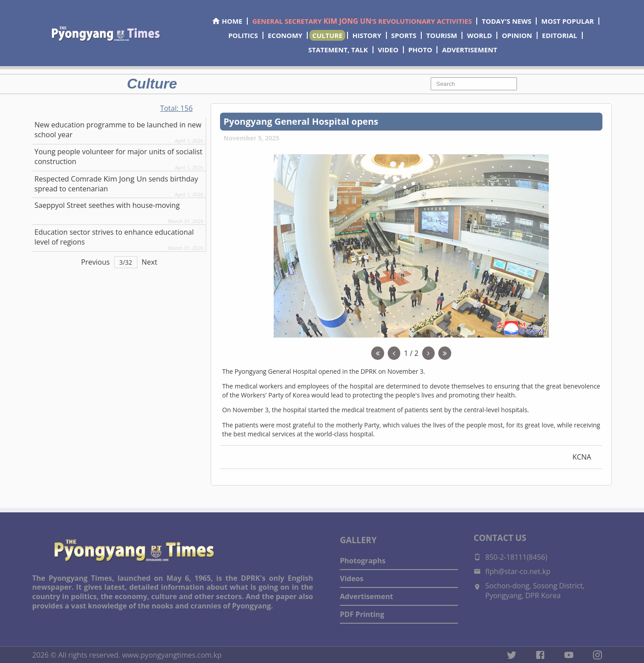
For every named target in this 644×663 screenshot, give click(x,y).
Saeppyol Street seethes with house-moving (107, 205)
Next (150, 262)
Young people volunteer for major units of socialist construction (118, 156)
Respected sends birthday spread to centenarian (116, 184)
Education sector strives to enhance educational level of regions (114, 237)
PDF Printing (362, 614)
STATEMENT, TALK (338, 50)
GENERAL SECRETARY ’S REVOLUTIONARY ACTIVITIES (362, 21)
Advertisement (366, 596)
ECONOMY (285, 35)
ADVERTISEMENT (469, 50)
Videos (352, 579)
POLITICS (243, 35)
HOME (227, 21)
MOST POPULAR (568, 21)
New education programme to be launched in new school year (118, 130)
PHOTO (420, 50)
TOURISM (442, 35)
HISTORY (367, 35)
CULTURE (327, 35)
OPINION (517, 35)
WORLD (479, 35)
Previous (95, 262)
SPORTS (404, 35)
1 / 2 (411, 353)
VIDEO (388, 50)
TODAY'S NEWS (506, 21)
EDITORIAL (560, 35)
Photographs (363, 561)
